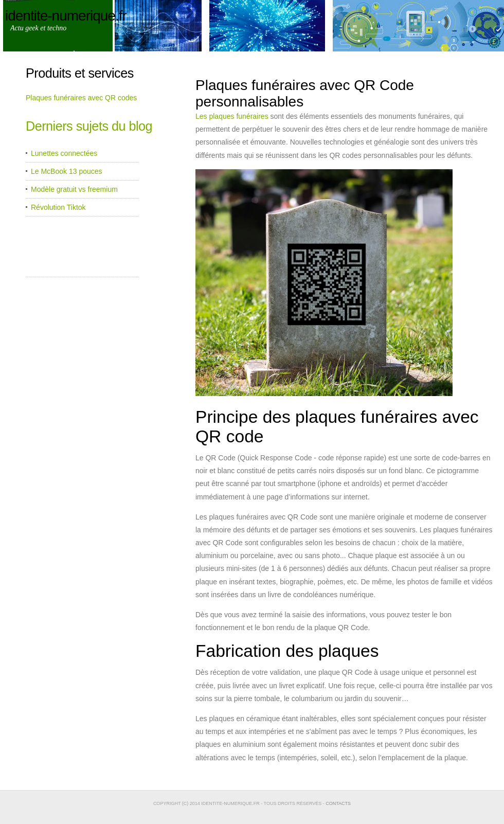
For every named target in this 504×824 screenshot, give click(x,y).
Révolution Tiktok (58, 207)
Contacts (338, 803)
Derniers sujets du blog (89, 126)
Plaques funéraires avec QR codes (81, 98)
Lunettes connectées (64, 153)
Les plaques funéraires (232, 116)
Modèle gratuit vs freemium (74, 189)
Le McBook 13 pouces (67, 171)
